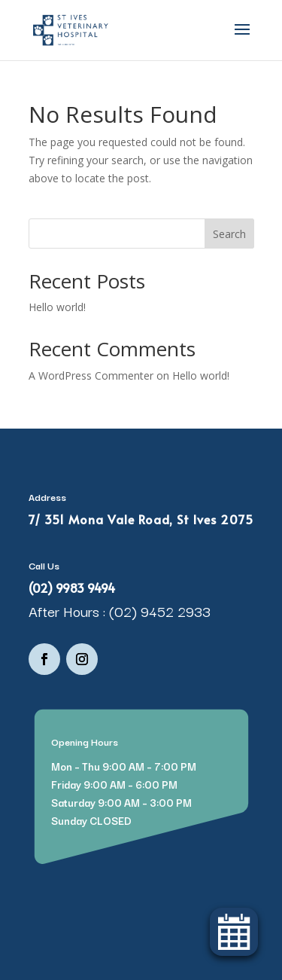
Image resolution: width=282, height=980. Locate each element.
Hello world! (57, 307)
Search (229, 234)
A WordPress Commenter (91, 376)
